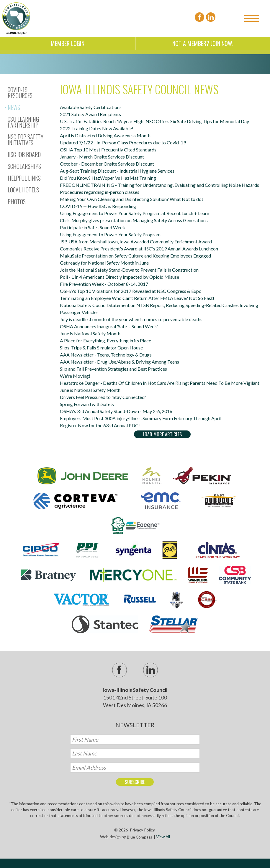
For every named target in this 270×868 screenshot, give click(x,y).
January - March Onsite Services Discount (102, 157)
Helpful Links (24, 178)
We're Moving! (75, 376)
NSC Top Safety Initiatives (26, 140)
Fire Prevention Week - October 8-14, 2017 (104, 284)
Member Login (68, 43)
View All (163, 837)
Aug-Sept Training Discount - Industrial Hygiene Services (117, 171)
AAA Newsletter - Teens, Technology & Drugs (106, 355)
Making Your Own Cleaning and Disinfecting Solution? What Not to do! (131, 199)
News (14, 107)
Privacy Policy (142, 830)
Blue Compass (139, 837)
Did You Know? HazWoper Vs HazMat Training (108, 178)
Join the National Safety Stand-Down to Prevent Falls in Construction (129, 270)
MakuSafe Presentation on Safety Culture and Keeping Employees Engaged (135, 256)
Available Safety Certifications (91, 107)
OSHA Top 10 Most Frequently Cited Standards (108, 150)
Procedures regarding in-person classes (100, 192)
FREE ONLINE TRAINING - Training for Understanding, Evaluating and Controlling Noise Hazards (159, 185)
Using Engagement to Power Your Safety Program (110, 234)
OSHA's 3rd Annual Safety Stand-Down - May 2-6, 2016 (116, 411)
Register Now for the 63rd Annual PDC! (100, 425)
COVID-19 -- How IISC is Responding (98, 206)
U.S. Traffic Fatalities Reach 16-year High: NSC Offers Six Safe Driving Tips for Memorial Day (154, 121)
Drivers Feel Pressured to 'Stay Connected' (103, 397)
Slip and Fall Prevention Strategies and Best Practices (113, 369)
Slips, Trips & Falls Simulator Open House (101, 348)
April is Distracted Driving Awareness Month (105, 135)
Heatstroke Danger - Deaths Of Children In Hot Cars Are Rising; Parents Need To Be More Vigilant (160, 383)
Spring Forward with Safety (87, 404)
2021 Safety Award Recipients (90, 114)
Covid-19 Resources (20, 93)
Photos (17, 202)
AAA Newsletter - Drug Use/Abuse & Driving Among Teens (120, 362)
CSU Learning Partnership (23, 122)
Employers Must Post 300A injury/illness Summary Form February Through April (141, 418)
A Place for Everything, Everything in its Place (105, 340)
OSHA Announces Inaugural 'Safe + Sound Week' (109, 326)
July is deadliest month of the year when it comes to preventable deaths (131, 319)
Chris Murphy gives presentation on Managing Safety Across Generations (134, 220)
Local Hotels (23, 190)
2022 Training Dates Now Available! (97, 128)
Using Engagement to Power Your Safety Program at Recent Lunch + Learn (135, 213)
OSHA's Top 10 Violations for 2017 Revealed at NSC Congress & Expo (131, 291)
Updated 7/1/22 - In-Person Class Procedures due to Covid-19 (123, 142)
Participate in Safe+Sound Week (93, 227)
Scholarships (24, 166)
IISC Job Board (24, 154)
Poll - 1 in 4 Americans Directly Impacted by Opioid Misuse (120, 277)
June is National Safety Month (90, 333)
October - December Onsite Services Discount (107, 164)
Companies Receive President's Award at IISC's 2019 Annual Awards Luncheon (139, 249)
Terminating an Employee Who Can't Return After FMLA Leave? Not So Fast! (137, 298)
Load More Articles (162, 434)
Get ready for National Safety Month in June (104, 263)
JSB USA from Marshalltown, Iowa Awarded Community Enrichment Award (136, 241)
